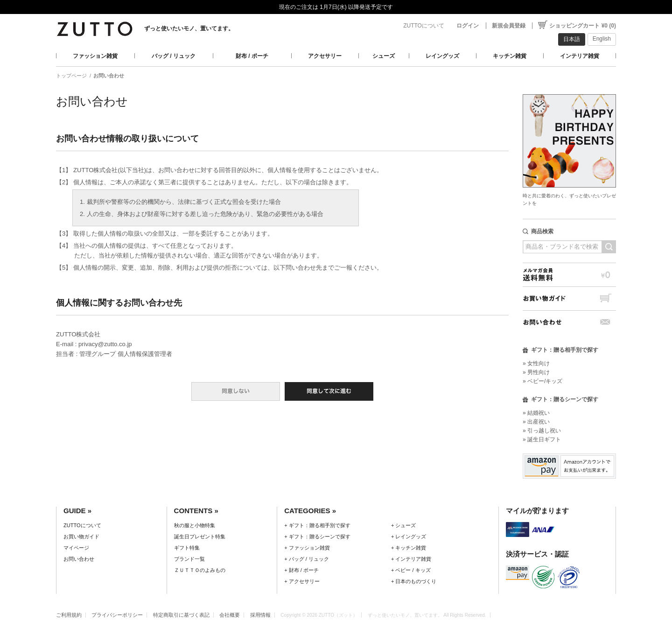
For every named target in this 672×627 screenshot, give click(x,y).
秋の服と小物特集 (195, 525)
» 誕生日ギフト (542, 439)
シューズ (384, 56)
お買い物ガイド (569, 298)
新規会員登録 (509, 26)
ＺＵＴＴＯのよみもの (200, 570)
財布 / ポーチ (252, 56)
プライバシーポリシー (117, 615)
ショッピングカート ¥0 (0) (583, 26)
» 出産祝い (536, 422)
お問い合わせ (569, 322)
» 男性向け (536, 372)
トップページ (71, 76)
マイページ (76, 548)
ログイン (468, 26)
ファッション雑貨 (95, 56)
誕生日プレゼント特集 (200, 536)
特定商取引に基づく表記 (181, 615)
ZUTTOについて (424, 26)
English (602, 39)
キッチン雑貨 (510, 56)
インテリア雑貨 (580, 56)
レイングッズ (442, 56)
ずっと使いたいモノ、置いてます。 (189, 28)
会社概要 (230, 615)
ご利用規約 (69, 615)
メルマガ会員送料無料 (569, 275)
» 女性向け (536, 363)
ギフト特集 (187, 548)
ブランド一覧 (189, 559)
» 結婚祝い (536, 413)
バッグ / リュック (174, 56)
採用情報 (260, 615)
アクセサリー (325, 56)
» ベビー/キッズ (542, 381)
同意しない (236, 391)
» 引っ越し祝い (542, 431)
